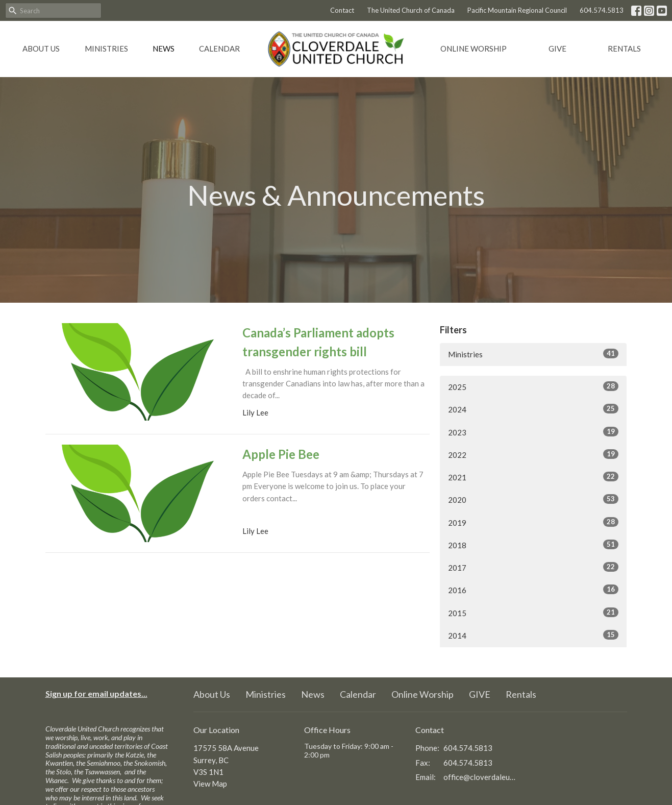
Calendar (219, 48)
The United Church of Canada (411, 10)
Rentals (624, 48)
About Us (41, 48)
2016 (533, 590)
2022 (533, 454)
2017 (533, 567)
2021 (533, 477)
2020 (533, 499)
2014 (533, 635)
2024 (533, 409)
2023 (533, 432)
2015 (533, 613)
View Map (210, 784)
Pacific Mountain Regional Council (517, 10)
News (164, 48)
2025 (533, 386)
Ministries (106, 48)
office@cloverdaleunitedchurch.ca (480, 777)
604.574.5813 (602, 10)
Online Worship (474, 48)
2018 (533, 545)
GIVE (557, 48)
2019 (533, 522)
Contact (342, 10)
